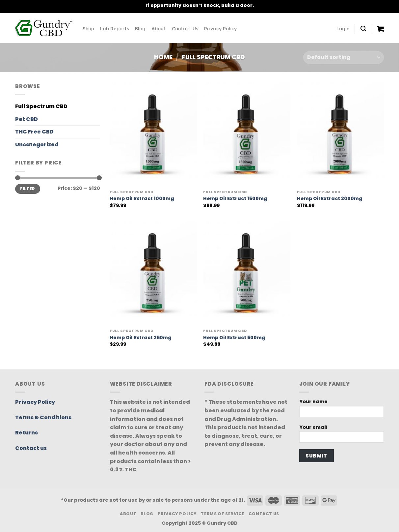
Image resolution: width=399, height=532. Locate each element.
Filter (27, 189)
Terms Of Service (223, 514)
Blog (140, 29)
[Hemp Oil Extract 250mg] (153, 273)
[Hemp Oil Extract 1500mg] (247, 134)
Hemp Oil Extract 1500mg (235, 199)
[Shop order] (344, 58)
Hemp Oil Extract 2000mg (330, 199)
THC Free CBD (34, 132)
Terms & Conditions (43, 417)
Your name (342, 410)
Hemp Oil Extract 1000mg (142, 199)
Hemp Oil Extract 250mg (141, 338)
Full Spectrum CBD (41, 106)
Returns (27, 433)
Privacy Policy (220, 29)
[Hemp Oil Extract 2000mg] (341, 134)
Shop (88, 29)
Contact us (31, 448)
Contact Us (185, 29)
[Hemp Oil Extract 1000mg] (153, 134)
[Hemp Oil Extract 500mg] (247, 273)
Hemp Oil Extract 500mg (234, 338)
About (159, 29)
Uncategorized (37, 145)
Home (163, 57)
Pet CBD (27, 119)
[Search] (363, 29)
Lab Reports (115, 29)
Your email (342, 436)
